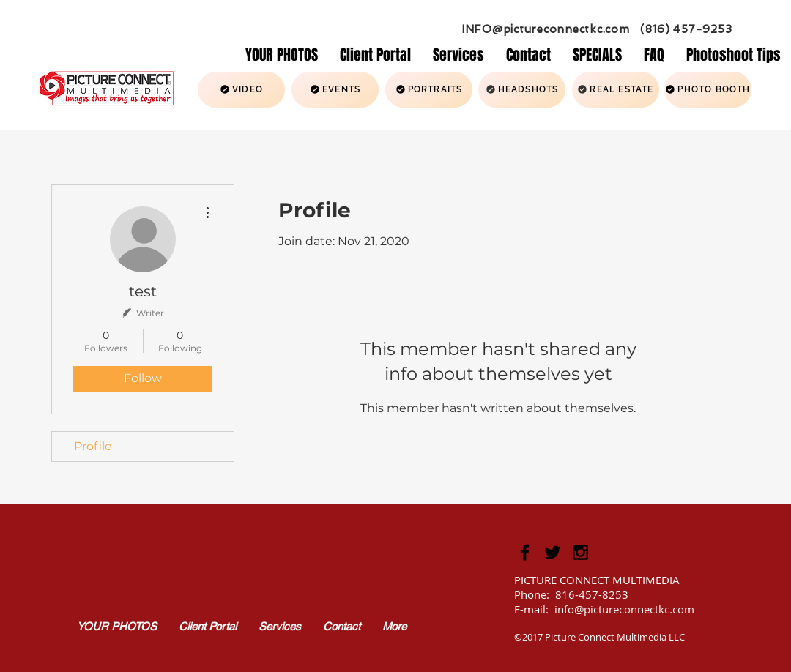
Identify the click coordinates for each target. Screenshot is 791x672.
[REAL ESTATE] (616, 90)
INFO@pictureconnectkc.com (546, 29)
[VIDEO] (241, 90)
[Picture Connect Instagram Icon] (580, 552)
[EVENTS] (335, 90)
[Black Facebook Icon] (525, 552)
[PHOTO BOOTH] (708, 90)
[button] (458, 54)
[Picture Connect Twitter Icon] (553, 552)
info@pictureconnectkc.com (624, 609)
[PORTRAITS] (429, 90)
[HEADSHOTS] (522, 90)
